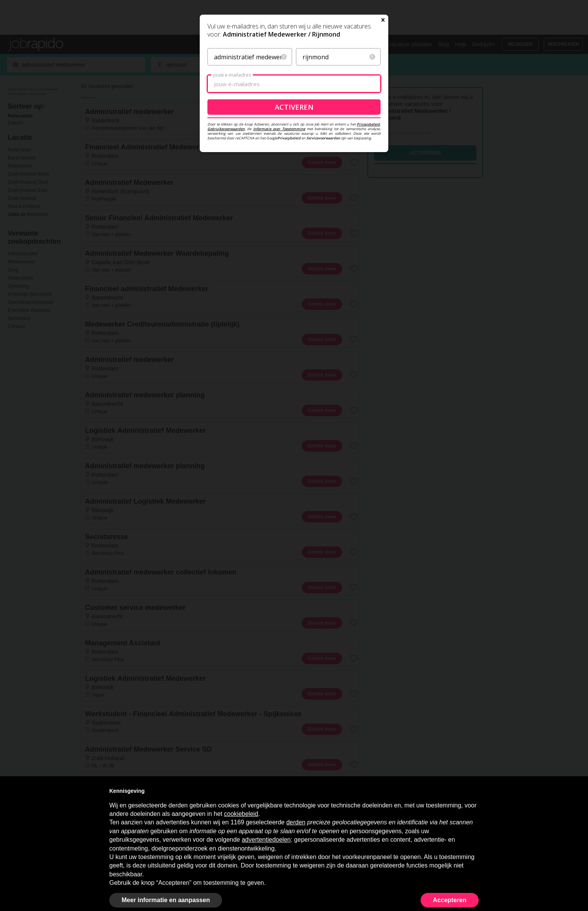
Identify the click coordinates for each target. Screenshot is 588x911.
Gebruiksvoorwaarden (226, 203)
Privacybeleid (368, 198)
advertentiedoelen (266, 840)
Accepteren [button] (450, 900)
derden (296, 822)
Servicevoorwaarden (323, 212)
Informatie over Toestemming (279, 203)
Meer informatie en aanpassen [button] (166, 900)
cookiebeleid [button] (241, 814)
